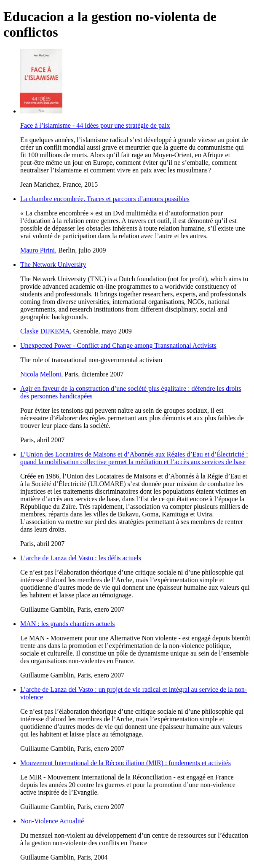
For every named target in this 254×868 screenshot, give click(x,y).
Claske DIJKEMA (45, 331)
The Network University (53, 265)
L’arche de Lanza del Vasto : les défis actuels (81, 558)
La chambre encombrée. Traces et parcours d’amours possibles (105, 199)
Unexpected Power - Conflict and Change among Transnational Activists (118, 345)
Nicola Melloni (41, 374)
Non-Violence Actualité (52, 821)
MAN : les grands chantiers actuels (67, 624)
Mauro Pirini (37, 250)
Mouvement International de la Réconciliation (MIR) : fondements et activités (126, 763)
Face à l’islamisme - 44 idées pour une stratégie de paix (95, 125)
